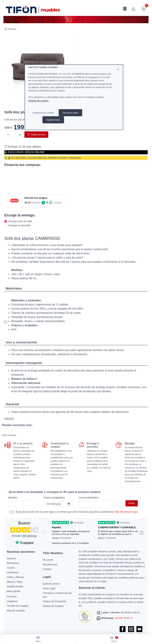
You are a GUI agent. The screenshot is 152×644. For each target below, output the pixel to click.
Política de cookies (39, 101)
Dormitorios (13, 563)
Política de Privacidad (54, 601)
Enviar (132, 503)
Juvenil (11, 568)
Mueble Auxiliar (15, 586)
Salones (11, 558)
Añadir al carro (36, 135)
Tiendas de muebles (18, 606)
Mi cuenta (48, 560)
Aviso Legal (49, 588)
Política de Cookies (53, 606)
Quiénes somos (51, 584)
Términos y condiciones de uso (57, 595)
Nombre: (13, 498)
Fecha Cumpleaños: (54, 498)
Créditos (47, 569)
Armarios (12, 597)
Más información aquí (126, 512)
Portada (10, 29)
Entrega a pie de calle (20, 221)
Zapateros (12, 601)
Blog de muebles (16, 611)
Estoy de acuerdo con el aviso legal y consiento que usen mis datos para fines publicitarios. (77, 512)
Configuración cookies (43, 113)
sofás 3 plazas (9, 435)
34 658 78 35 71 (124, 618)
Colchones (13, 572)
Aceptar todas (53, 120)
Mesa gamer (14, 591)
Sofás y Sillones (16, 577)
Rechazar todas (70, 113)
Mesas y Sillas (15, 582)
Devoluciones (50, 564)
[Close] (118, 69)
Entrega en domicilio (19, 225)
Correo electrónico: (89, 498)
